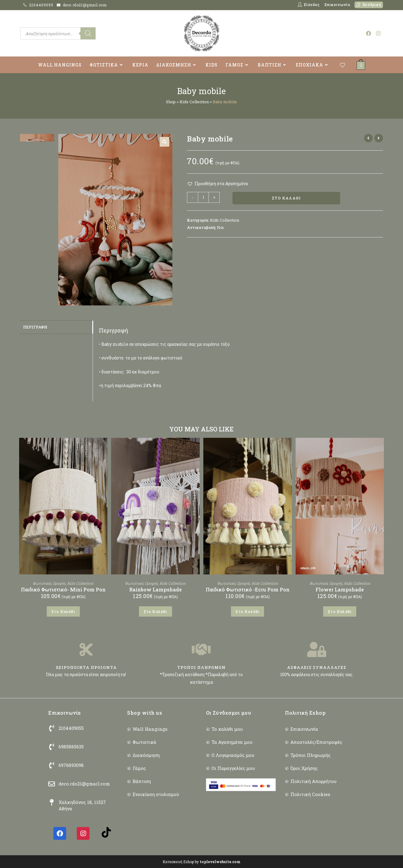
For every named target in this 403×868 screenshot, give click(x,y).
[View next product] (379, 138)
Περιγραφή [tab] (35, 327)
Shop (171, 102)
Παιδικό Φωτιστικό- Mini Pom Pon (63, 589)
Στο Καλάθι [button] (63, 611)
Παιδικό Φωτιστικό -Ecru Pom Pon (248, 589)
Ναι (220, 228)
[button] (164, 142)
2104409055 (42, 5)
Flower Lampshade (340, 589)
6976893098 (71, 765)
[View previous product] (368, 138)
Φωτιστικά (42, 583)
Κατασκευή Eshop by (201, 862)
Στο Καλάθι (286, 199)
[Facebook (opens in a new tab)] (369, 33)
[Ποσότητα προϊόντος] (203, 197)
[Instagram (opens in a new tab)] (378, 33)
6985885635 (71, 747)
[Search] (88, 33)
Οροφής (59, 583)
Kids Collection (194, 102)
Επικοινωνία (337, 5)
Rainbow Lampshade (156, 589)
